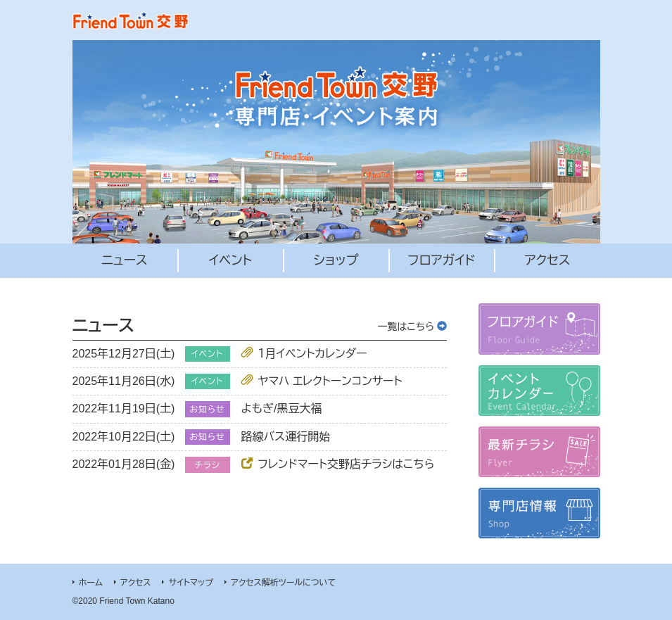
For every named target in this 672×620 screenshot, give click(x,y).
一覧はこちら (412, 327)
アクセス (135, 583)
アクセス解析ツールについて (283, 583)
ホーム (91, 583)
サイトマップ (191, 583)
